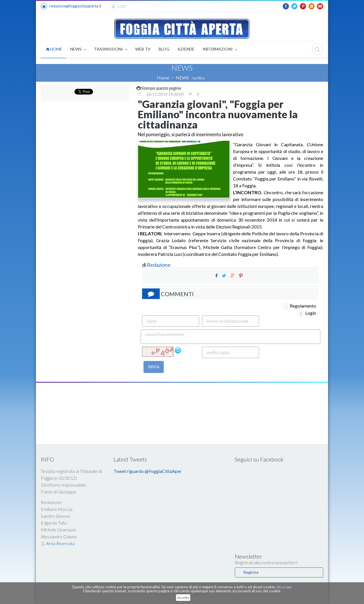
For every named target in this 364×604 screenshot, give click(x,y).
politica (199, 78)
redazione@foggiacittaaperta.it (71, 6)
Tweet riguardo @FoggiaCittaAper (148, 471)
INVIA (154, 367)
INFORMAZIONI (220, 50)
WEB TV (143, 49)
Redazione (159, 265)
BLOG (164, 49)
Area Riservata (58, 543)
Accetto (183, 598)
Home (163, 78)
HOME (54, 49)
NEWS (78, 50)
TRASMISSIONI (111, 50)
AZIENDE (186, 49)
